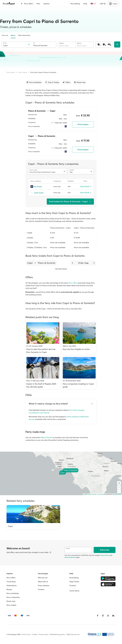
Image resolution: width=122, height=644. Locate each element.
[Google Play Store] (108, 578)
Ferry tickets (11, 72)
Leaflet (86, 494)
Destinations (12, 585)
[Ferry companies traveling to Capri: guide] (79, 373)
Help (85, 4)
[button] (35, 263)
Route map (11, 601)
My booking (75, 4)
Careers (41, 589)
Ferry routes (23, 72)
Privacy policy (44, 634)
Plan (38, 4)
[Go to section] (34, 82)
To (34, 43)
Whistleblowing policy (57, 634)
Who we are (43, 578)
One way (5, 35)
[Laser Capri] (41, 193)
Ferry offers (27, 4)
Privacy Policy (104, 555)
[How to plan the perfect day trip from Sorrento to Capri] (43, 338)
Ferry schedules (13, 593)
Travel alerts (74, 591)
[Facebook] (98, 616)
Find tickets (83, 124)
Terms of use (26, 634)
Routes (9, 589)
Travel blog (11, 582)
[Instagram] (103, 616)
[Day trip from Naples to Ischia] (79, 338)
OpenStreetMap (117, 494)
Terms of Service (70, 557)
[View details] (50, 552)
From (5, 43)
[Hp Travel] (41, 187)
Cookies (35, 634)
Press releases (44, 585)
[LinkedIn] (113, 616)
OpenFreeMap (92, 494)
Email (68, 548)
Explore (47, 4)
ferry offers (73, 283)
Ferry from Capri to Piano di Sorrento (43, 72)
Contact (73, 585)
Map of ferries (47, 437)
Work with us (43, 582)
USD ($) (103, 4)
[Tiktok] (108, 616)
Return (13, 35)
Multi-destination (24, 35)
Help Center (74, 582)
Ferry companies (13, 597)
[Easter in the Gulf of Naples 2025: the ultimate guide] (43, 373)
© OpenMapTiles (101, 494)
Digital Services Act (73, 634)
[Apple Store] (108, 584)
